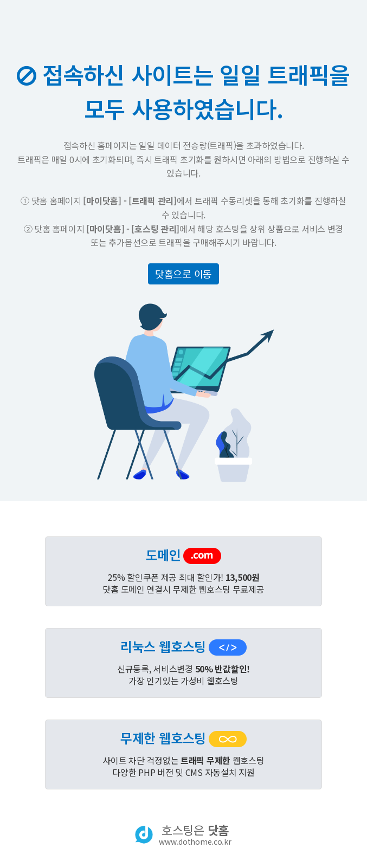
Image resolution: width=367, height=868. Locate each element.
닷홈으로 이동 (183, 274)
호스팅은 (195, 834)
